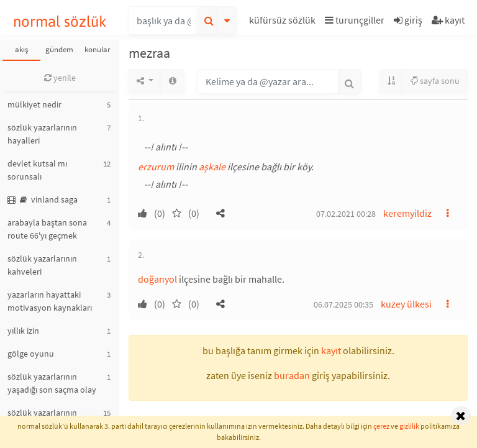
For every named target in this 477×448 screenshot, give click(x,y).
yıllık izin (23, 331)
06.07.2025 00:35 (343, 304)
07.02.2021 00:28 (346, 214)
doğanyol (157, 279)
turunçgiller (355, 20)
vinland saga (43, 199)
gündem (59, 49)
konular (98, 49)
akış (21, 49)
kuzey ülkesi (406, 304)
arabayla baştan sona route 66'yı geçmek (47, 229)
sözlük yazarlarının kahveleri (42, 265)
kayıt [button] (331, 350)
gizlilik (409, 426)
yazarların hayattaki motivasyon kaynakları (50, 301)
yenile (60, 78)
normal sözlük (60, 21)
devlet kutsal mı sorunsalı (37, 170)
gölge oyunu (31, 354)
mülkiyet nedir (34, 104)
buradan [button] (292, 375)
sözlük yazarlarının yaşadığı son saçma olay (52, 383)
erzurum (156, 167)
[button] (284, 22)
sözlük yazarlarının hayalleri (42, 134)
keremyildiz (407, 213)
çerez (381, 426)
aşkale (212, 167)
